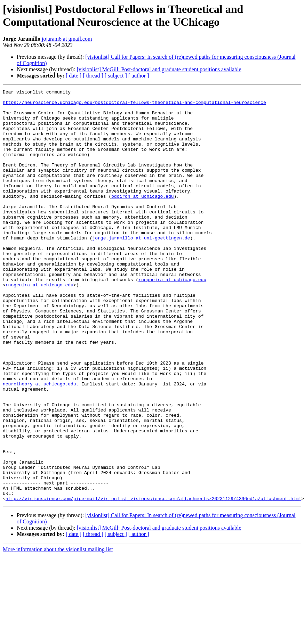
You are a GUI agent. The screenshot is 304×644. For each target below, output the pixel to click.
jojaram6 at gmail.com (67, 39)
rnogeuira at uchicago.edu (39, 324)
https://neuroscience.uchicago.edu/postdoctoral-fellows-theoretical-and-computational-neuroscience (134, 105)
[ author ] (139, 76)
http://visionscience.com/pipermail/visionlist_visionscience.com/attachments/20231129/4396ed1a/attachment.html (153, 581)
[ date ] (74, 76)
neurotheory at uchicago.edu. (41, 443)
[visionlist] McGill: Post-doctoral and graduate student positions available (159, 69)
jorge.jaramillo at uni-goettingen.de (141, 268)
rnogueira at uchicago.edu (172, 318)
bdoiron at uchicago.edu (142, 218)
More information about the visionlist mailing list (58, 632)
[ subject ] (116, 76)
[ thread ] (93, 76)
